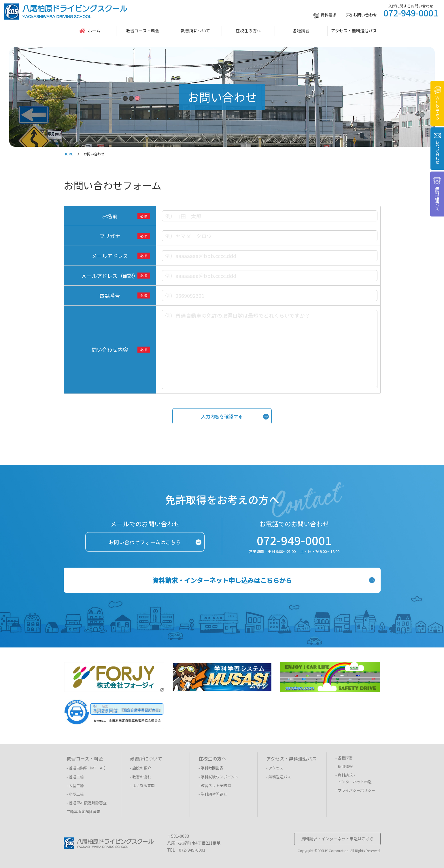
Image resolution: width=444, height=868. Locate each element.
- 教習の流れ (140, 777)
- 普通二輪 (75, 777)
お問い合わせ (361, 15)
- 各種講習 (344, 758)
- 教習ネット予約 (215, 785)
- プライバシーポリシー (355, 790)
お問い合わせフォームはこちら (145, 542)
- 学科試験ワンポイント (218, 777)
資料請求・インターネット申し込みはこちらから (222, 580)
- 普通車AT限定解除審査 (87, 803)
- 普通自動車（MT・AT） (87, 768)
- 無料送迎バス (279, 777)
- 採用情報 (344, 766)
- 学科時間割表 (211, 768)
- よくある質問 (142, 785)
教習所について (196, 31)
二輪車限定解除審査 (83, 811)
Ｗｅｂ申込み (437, 103)
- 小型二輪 (75, 794)
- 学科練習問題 (213, 794)
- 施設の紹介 (140, 768)
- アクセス (275, 768)
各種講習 (301, 31)
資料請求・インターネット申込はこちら (337, 839)
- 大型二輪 (75, 785)
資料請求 (325, 15)
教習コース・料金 (143, 31)
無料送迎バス (437, 194)
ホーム (90, 31)
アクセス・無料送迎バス (354, 31)
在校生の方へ (248, 31)
